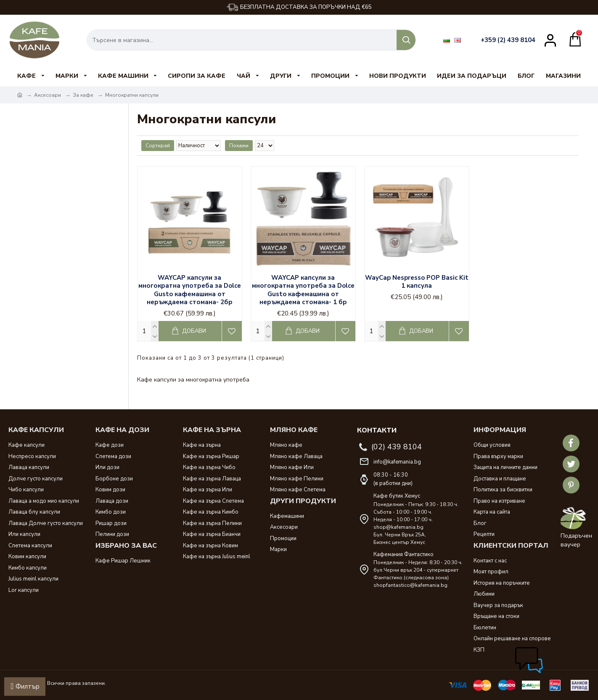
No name (37, 201)
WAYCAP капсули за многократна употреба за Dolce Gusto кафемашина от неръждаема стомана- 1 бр (303, 290)
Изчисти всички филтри (55, 216)
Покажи (237, 146)
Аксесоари (48, 95)
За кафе (83, 95)
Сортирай (158, 146)
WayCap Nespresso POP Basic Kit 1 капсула (417, 282)
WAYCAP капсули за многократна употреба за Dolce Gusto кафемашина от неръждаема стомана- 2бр (190, 290)
